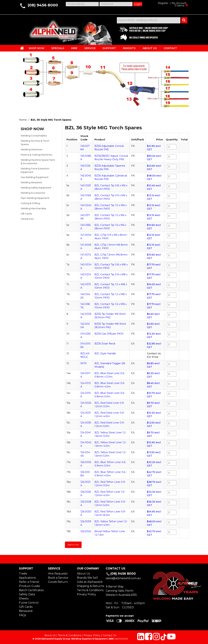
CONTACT (170, 48)
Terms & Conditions (90, 590)
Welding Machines (31, 149)
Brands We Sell (87, 577)
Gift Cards (26, 214)
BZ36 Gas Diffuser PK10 (109, 334)
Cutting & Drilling (30, 203)
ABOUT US (150, 48)
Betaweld (26, 611)
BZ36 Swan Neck (105, 344)
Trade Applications (27, 575)
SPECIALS (58, 48)
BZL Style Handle (105, 353)
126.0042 (86, 531)
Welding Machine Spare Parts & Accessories (38, 162)
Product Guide (29, 586)
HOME (22, 48)
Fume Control (29, 602)
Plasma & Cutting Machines (36, 155)
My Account (179, 3)
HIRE (74, 48)
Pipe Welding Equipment (35, 198)
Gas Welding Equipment (35, 177)
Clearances (27, 219)
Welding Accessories (33, 193)
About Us (83, 573)
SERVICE (90, 48)
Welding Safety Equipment (36, 188)
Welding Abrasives (31, 182)
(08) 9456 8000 (43, 5)
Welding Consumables (34, 136)
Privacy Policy (86, 594)
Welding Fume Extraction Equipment (35, 170)
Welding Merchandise (33, 208)
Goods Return (58, 582)
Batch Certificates (31, 590)
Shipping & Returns (90, 586)
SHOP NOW (36, 48)
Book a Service (58, 577)
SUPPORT (109, 48)
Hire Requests (58, 573)
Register (163, 3)
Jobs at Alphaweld (90, 582)
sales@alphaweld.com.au (123, 578)
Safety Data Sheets (27, 596)
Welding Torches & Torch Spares (35, 142)
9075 (83, 363)
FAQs (22, 615)
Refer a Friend (29, 582)
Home (23, 120)
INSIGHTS (129, 48)
